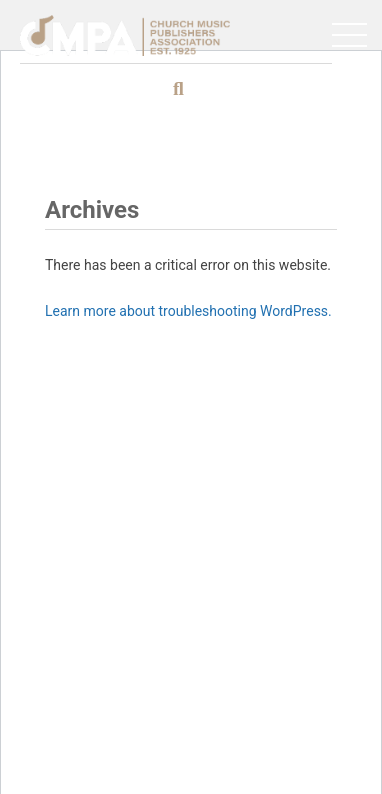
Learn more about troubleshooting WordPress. (188, 311)
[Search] (264, 89)
